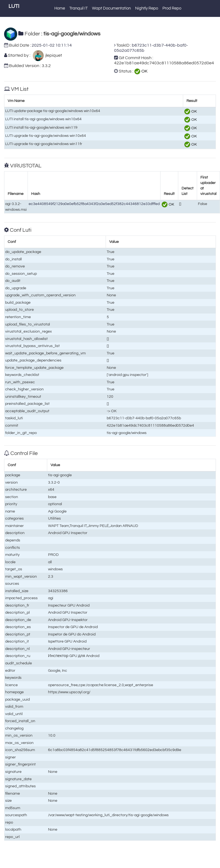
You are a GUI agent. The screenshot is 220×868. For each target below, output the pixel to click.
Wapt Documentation (111, 8)
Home (60, 8)
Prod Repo (172, 8)
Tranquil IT (78, 8)
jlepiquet (53, 55)
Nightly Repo (147, 8)
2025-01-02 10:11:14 (52, 45)
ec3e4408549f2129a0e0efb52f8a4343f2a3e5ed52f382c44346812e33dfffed (94, 204)
